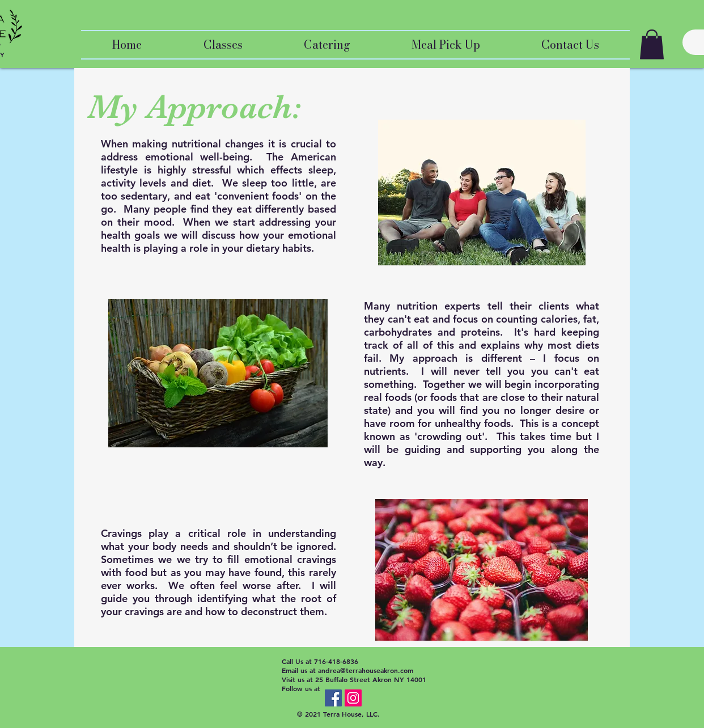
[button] (652, 45)
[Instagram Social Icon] (353, 698)
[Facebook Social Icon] (333, 698)
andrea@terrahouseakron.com (366, 670)
